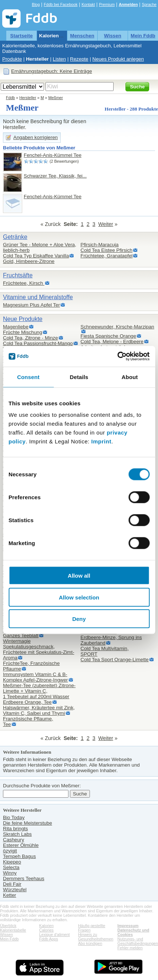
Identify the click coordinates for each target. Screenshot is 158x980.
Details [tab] (79, 377)
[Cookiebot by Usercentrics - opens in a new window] (117, 356)
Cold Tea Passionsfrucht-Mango (38, 343)
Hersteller (37, 59)
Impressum (128, 926)
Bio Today (14, 817)
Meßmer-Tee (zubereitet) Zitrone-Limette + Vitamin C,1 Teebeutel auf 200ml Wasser (39, 691)
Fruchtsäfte (18, 275)
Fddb (10, 98)
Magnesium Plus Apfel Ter (31, 305)
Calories (46, 930)
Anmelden (128, 4)
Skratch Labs (17, 834)
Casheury (14, 840)
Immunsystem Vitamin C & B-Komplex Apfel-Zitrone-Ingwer (36, 677)
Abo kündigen (90, 943)
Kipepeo (12, 862)
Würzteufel (15, 890)
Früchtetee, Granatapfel (107, 256)
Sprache (149, 4)
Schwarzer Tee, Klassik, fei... (55, 176)
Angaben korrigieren (36, 137)
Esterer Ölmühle (21, 845)
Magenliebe (16, 327)
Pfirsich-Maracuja (100, 245)
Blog (36, 4)
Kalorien (46, 926)
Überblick (8, 926)
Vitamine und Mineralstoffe (38, 297)
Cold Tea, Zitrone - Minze (31, 338)
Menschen (82, 36)
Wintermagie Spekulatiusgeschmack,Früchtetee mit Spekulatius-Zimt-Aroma (39, 649)
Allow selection (79, 597)
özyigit (10, 851)
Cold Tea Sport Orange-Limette (115, 660)
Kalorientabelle (57, 36)
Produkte (12, 59)
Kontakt (88, 4)
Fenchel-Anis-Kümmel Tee (53, 155)
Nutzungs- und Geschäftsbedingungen (138, 941)
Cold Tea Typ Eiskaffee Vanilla (36, 256)
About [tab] (130, 377)
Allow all (79, 576)
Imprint (101, 441)
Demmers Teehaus (24, 878)
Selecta (11, 867)
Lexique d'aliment (55, 935)
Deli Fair (12, 884)
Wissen (113, 36)
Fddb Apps (49, 939)
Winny (10, 873)
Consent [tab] (28, 377)
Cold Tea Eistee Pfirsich (107, 250)
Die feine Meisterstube (28, 823)
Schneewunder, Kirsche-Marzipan (117, 327)
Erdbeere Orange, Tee (27, 702)
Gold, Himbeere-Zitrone (29, 261)
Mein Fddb (143, 36)
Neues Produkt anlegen (118, 59)
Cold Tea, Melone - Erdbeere (112, 342)
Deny (79, 619)
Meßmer (56, 98)
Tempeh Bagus (19, 856)
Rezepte (79, 59)
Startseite (22, 36)
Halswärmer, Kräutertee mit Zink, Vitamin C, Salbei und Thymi (39, 710)
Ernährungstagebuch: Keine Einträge (52, 71)
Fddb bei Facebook (60, 4)
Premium (107, 4)
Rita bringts (15, 829)
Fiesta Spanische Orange (108, 336)
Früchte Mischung (23, 332)
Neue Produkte (23, 319)
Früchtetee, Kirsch (24, 283)
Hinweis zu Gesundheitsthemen (96, 937)
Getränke (15, 237)
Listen (60, 59)
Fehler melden (130, 948)
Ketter (10, 895)
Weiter (106, 224)
